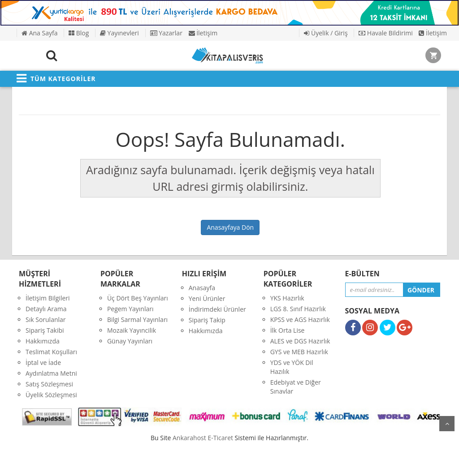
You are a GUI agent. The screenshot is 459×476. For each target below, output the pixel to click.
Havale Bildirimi (386, 33)
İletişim (203, 33)
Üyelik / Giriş (326, 33)
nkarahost (190, 438)
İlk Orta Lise (288, 330)
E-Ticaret (220, 438)
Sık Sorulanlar (46, 319)
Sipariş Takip (207, 320)
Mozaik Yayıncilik (132, 330)
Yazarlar (166, 33)
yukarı (447, 424)
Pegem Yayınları (130, 309)
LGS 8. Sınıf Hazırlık (298, 309)
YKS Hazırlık (287, 298)
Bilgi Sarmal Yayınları (137, 319)
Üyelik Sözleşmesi (51, 395)
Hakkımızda (43, 341)
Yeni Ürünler (207, 298)
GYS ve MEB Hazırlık (299, 352)
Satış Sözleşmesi (49, 384)
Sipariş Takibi (45, 330)
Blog (79, 33)
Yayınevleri (119, 33)
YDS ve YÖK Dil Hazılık (292, 367)
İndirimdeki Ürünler (217, 309)
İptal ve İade (43, 362)
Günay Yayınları (130, 341)
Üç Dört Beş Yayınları (138, 298)
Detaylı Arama (46, 309)
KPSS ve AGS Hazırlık (300, 319)
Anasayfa (202, 288)
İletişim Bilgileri (48, 298)
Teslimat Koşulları (51, 352)
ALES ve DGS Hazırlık (300, 341)
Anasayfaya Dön (230, 227)
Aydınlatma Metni (51, 373)
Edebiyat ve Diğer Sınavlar (296, 387)
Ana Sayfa (39, 33)
